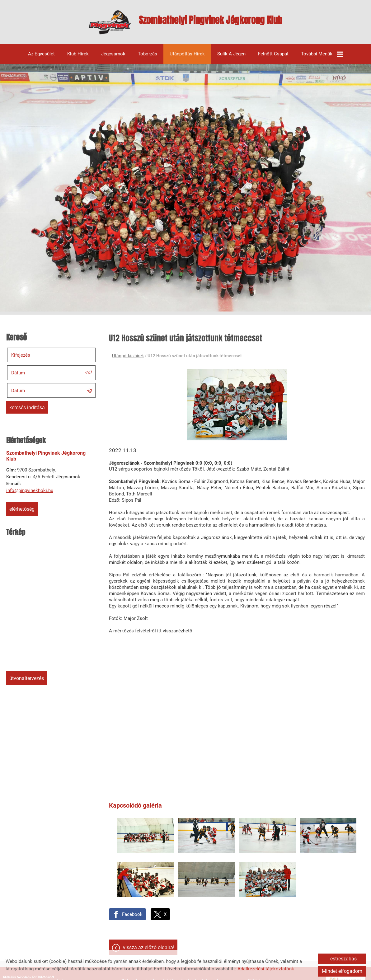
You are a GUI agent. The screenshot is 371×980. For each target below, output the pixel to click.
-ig (89, 394)
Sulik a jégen (231, 58)
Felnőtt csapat (273, 58)
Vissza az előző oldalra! (149, 937)
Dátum (18, 376)
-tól (88, 376)
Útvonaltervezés (27, 682)
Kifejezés (21, 359)
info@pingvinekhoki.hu (30, 494)
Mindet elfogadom (342, 971)
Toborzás (148, 58)
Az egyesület (41, 58)
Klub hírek (78, 58)
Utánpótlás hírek (187, 58)
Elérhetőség (22, 513)
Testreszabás (342, 959)
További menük (322, 58)
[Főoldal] (92, 26)
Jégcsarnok (113, 58)
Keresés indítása (27, 411)
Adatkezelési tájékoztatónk (266, 969)
